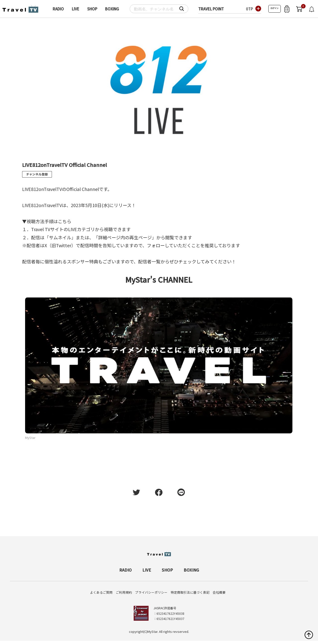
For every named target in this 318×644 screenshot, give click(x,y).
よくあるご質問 (101, 592)
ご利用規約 (124, 592)
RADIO (58, 9)
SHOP (92, 9)
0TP (249, 9)
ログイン (275, 8)
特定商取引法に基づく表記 (190, 592)
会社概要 (219, 592)
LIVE (76, 9)
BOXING (112, 9)
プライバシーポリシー (151, 592)
